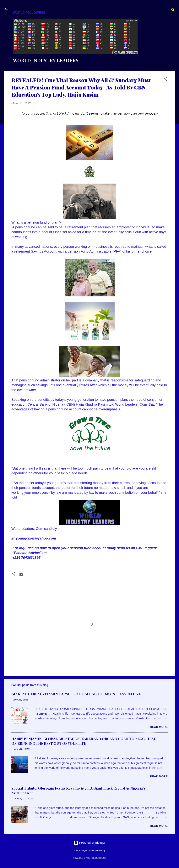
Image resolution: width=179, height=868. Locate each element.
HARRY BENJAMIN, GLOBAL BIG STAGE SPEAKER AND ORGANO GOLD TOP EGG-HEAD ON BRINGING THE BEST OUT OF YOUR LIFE (84, 741)
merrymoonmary (98, 850)
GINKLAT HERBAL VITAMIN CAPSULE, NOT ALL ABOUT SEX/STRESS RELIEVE (76, 694)
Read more (159, 727)
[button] (165, 80)
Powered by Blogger (89, 843)
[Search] (173, 11)
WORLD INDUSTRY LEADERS (46, 60)
